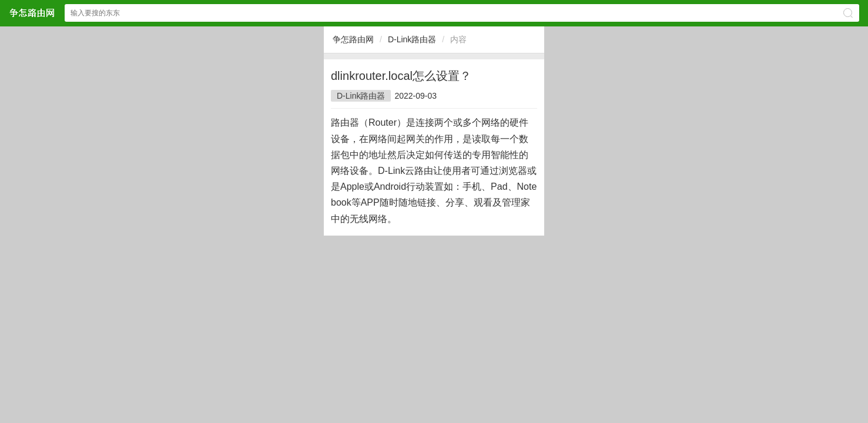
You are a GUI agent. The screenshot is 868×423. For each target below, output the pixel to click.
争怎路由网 (353, 39)
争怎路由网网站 (32, 13)
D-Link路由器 (412, 39)
